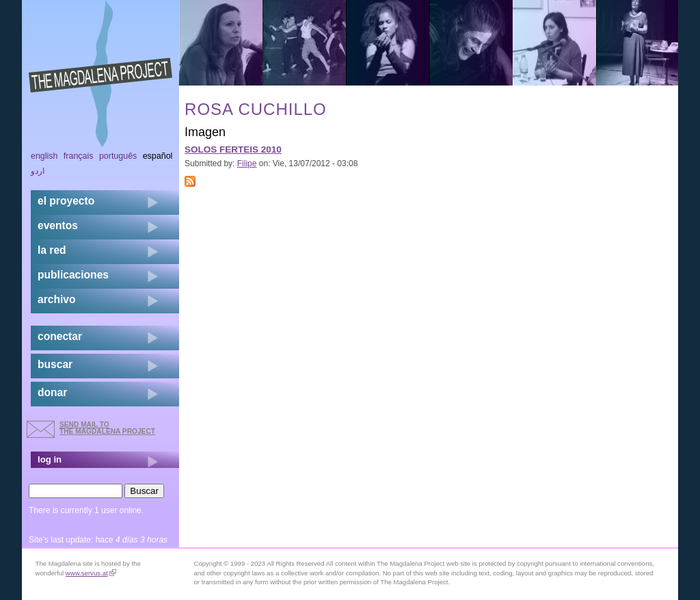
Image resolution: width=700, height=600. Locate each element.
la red (52, 250)
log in (50, 459)
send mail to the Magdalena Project (107, 428)
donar (52, 392)
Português (118, 156)
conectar (60, 336)
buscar (55, 364)
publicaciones (73, 275)
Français (79, 156)
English (44, 156)
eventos (58, 225)
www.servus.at (91, 573)
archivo (56, 299)
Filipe (247, 164)
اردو (38, 171)
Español (158, 156)
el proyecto (66, 201)
